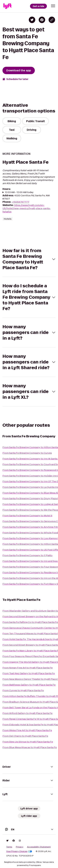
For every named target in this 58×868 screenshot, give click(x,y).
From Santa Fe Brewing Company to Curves (27, 453)
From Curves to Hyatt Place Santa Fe (23, 690)
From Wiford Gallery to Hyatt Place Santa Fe (27, 713)
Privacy (20, 847)
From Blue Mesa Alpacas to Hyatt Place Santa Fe (30, 747)
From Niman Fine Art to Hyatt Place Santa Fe (28, 668)
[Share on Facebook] (42, 20)
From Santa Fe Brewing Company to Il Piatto (27, 555)
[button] (53, 6)
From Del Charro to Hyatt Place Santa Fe (25, 736)
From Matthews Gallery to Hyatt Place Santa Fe (29, 685)
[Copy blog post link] (52, 20)
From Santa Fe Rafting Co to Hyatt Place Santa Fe (30, 622)
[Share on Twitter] (32, 20)
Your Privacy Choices (19, 851)
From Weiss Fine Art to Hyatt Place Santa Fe (27, 730)
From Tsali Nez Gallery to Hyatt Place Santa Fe (29, 673)
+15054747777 (20, 202)
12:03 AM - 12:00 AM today (19, 192)
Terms (9, 847)
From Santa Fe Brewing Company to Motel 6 (27, 516)
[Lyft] (7, 6)
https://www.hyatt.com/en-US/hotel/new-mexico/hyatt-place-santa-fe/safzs (27, 208)
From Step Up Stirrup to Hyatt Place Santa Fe (28, 742)
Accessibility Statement (39, 847)
